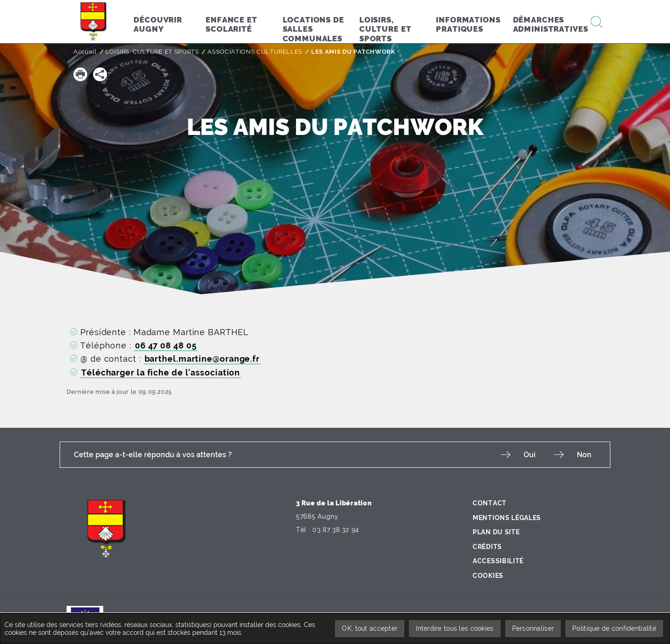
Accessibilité (498, 561)
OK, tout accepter (370, 628)
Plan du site (496, 532)
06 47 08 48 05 (166, 345)
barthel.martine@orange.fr (202, 359)
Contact (490, 503)
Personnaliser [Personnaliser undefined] (533, 628)
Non (584, 455)
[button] (80, 74)
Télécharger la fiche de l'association (161, 372)
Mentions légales (507, 518)
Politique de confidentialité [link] (614, 628)
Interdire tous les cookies (455, 628)
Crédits (487, 547)
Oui (530, 455)
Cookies (488, 576)
